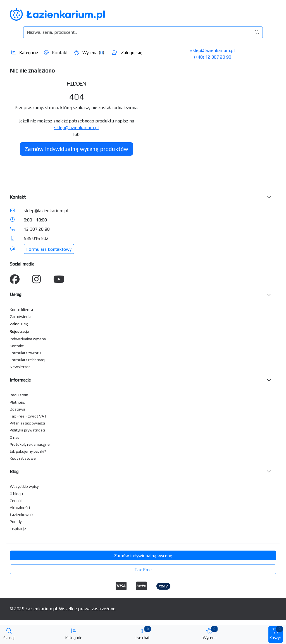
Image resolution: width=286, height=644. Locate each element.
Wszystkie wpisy (24, 486)
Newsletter (20, 367)
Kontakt (56, 53)
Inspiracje (18, 529)
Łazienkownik (22, 515)
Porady (16, 522)
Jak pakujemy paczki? (28, 451)
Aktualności (20, 508)
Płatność (17, 402)
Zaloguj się (127, 53)
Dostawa (17, 409)
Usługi (16, 294)
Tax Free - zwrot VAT (28, 416)
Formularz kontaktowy (49, 249)
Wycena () (89, 53)
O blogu (16, 494)
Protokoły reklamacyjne (30, 444)
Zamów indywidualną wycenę (143, 556)
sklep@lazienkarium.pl (212, 50)
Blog (14, 471)
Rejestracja (19, 331)
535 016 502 (36, 238)
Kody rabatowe (23, 458)
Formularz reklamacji (28, 360)
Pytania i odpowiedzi (27, 423)
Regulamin (19, 395)
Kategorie (25, 53)
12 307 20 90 (37, 229)
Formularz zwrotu (25, 353)
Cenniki (16, 501)
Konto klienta (21, 310)
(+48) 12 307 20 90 (213, 57)
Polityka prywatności (27, 430)
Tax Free (143, 570)
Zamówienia (21, 317)
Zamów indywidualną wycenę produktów (76, 149)
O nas (15, 437)
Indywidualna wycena (28, 339)
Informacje (20, 380)
